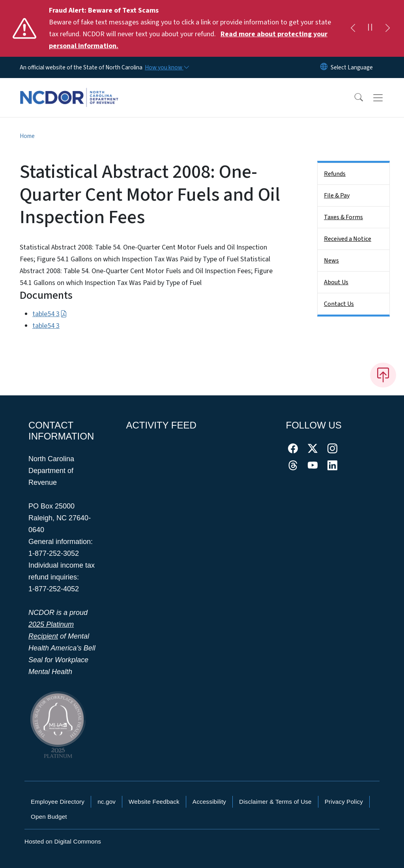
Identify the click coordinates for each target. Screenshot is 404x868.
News (331, 261)
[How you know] (166, 67)
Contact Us (339, 304)
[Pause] (370, 28)
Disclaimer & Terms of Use (275, 802)
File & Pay (337, 196)
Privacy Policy (344, 802)
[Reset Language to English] (324, 67)
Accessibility (209, 802)
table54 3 (50, 314)
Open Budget (49, 817)
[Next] (387, 28)
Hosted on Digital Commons (63, 841)
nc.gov (107, 802)
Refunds (335, 174)
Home (27, 136)
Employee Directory (58, 802)
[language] (352, 67)
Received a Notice (348, 239)
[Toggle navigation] (385, 98)
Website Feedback (154, 802)
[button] (353, 98)
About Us (336, 282)
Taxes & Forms (343, 217)
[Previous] (353, 28)
